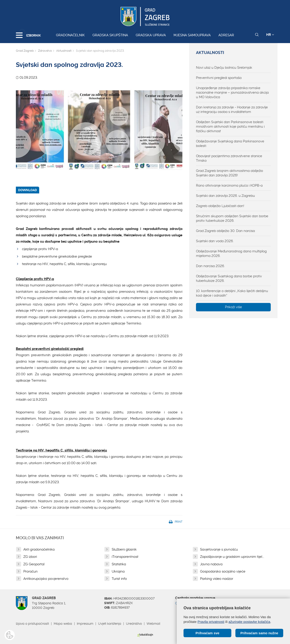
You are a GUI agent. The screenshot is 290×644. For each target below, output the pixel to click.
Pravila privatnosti (211, 622)
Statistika (119, 564)
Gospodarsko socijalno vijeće (223, 571)
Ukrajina (118, 571)
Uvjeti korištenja (110, 624)
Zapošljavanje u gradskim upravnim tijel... (232, 557)
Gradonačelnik (70, 35)
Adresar (226, 35)
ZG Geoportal (34, 564)
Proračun (30, 571)
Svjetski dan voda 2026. (215, 241)
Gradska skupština (110, 35)
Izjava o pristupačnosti (32, 624)
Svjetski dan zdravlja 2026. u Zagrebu (225, 196)
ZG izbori (30, 557)
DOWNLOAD (28, 190)
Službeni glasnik (124, 549)
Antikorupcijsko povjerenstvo (46, 579)
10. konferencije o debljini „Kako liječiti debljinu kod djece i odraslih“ (232, 293)
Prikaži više (233, 307)
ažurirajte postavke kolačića (249, 622)
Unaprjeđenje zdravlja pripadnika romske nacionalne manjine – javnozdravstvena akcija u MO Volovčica (232, 93)
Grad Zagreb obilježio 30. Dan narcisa (225, 231)
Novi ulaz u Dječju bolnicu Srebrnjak (224, 68)
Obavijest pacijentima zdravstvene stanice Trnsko (229, 158)
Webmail (153, 624)
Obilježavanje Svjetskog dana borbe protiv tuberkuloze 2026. (229, 278)
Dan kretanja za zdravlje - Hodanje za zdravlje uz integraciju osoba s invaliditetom (232, 110)
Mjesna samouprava (192, 35)
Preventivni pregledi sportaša (219, 78)
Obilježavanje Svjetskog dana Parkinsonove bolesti (230, 144)
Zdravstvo (45, 51)
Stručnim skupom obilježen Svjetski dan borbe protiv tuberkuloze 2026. (232, 218)
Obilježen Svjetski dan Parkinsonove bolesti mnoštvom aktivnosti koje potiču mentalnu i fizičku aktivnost (230, 127)
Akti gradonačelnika (39, 549)
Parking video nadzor (217, 579)
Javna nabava (211, 564)
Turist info (119, 579)
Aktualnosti (64, 51)
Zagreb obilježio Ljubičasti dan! (220, 206)
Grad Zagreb (25, 51)
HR (270, 35)
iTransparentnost (125, 557)
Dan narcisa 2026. (210, 266)
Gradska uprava (151, 35)
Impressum (85, 624)
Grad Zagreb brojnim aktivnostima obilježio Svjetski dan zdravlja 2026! (230, 173)
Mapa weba (63, 624)
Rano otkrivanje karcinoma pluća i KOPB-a (229, 185)
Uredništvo (134, 624)
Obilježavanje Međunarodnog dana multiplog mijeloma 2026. (231, 254)
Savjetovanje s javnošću (219, 549)
